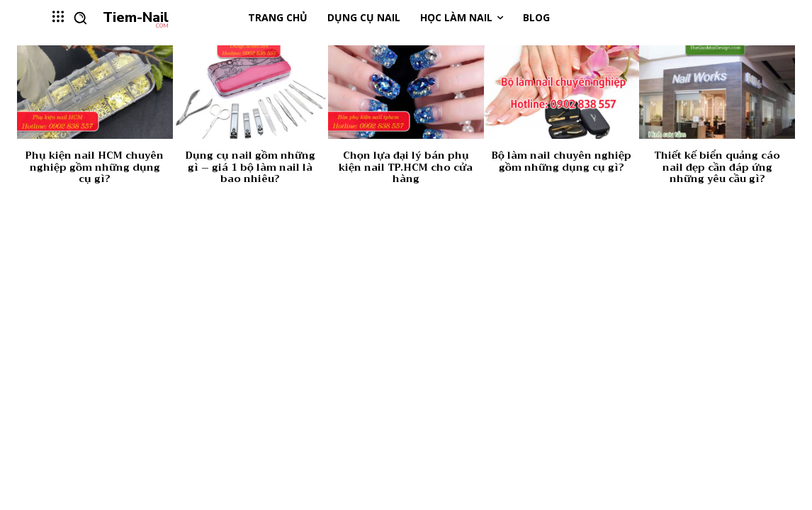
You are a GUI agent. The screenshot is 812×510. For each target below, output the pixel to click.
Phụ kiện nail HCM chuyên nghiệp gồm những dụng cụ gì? (95, 167)
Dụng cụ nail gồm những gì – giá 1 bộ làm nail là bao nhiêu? (250, 167)
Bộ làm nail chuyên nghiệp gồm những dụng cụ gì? (562, 161)
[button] (80, 18)
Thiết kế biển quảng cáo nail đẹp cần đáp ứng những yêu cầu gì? (717, 167)
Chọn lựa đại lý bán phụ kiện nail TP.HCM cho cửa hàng (406, 167)
